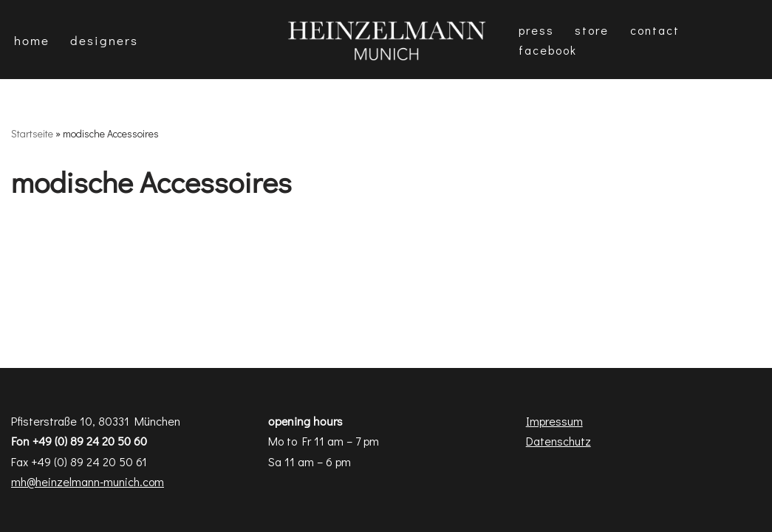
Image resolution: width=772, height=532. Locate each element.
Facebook (548, 50)
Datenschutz (558, 441)
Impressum (554, 421)
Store (592, 30)
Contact (655, 30)
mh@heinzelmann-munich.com (88, 481)
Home (32, 40)
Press (537, 30)
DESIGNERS (104, 40)
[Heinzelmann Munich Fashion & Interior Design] (386, 40)
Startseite (32, 133)
